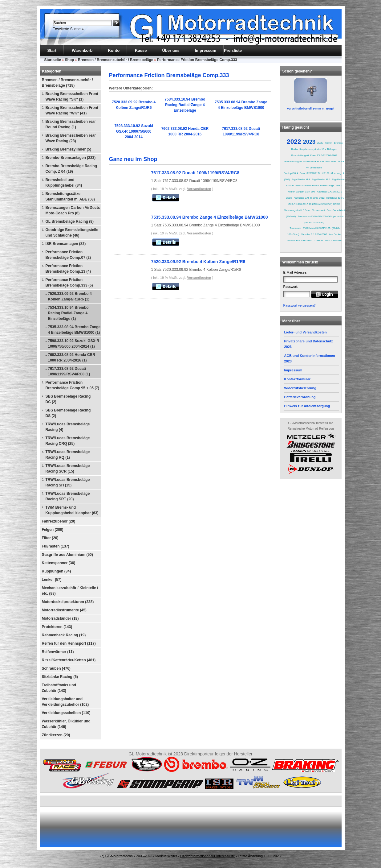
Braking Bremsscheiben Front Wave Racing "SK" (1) (72, 97)
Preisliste (233, 50)
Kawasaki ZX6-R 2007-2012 (309, 198)
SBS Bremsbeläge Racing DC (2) (68, 399)
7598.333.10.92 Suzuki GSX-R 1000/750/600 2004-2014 (134, 131)
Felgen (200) (53, 530)
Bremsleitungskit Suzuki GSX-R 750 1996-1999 (310, 161)
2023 (309, 142)
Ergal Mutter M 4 (301, 179)
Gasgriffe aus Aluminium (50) (67, 555)
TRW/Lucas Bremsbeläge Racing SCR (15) (68, 469)
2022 (294, 141)
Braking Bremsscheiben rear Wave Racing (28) (71, 138)
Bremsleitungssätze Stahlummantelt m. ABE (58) (70, 196)
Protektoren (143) (57, 627)
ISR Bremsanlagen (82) (66, 244)
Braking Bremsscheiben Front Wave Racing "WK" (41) (72, 110)
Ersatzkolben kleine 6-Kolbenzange (315, 186)
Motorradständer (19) (60, 618)
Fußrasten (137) (56, 546)
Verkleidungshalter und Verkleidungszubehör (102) (65, 702)
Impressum (206, 50)
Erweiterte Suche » (68, 29)
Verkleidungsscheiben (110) (66, 713)
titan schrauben (334, 240)
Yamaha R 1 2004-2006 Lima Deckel (321, 234)
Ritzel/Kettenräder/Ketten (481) (69, 660)
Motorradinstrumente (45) (64, 610)
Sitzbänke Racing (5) (60, 677)
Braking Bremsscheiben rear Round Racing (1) (71, 124)
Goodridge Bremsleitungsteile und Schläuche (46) (72, 233)
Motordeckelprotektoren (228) (68, 602)
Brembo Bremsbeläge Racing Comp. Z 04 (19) (71, 169)
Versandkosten (199, 189)
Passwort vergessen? (300, 305)
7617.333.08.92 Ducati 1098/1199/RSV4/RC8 (195, 173)
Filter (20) (50, 538)
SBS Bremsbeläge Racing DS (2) (68, 413)
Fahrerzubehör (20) (59, 521)
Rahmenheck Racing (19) (64, 635)
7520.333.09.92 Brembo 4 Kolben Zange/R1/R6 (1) (70, 296)
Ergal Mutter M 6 (321, 179)
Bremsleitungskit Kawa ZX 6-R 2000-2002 (314, 155)
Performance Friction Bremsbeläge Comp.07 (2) (68, 255)
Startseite (53, 60)
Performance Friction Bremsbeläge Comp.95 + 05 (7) (72, 385)
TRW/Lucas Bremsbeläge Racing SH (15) (68, 482)
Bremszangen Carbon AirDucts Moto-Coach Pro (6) (73, 210)
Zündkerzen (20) (56, 735)
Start (52, 50)
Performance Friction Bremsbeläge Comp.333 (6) (69, 283)
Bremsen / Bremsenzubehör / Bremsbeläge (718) (67, 83)
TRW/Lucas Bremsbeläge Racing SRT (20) (68, 496)
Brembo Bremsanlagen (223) (71, 158)
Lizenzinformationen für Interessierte (208, 856)
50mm (329, 143)
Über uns (171, 50)
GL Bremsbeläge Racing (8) (70, 221)
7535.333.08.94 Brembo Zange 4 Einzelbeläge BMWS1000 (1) (74, 330)
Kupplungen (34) (57, 571)
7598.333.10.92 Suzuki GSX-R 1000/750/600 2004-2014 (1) (74, 344)
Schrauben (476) (56, 668)
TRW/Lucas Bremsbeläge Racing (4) (68, 427)
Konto (114, 50)
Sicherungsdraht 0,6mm (297, 210)
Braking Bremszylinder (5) (69, 149)
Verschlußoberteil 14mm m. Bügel (310, 108)
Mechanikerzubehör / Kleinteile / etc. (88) (70, 591)
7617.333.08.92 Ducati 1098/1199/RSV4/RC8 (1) (69, 371)
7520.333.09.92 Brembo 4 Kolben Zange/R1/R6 (198, 262)
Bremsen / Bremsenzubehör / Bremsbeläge (116, 60)
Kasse (141, 50)
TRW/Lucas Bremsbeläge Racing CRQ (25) (68, 441)
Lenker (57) (52, 580)
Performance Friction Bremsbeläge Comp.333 (197, 60)
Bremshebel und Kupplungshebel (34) (64, 183)
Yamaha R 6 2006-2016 (299, 240)
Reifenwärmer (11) (58, 652)
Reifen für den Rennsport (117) (69, 643)
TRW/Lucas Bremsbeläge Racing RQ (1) (68, 455)
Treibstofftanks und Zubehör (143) (59, 688)
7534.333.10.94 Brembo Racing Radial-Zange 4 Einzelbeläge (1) (68, 313)
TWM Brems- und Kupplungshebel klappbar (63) (72, 510)
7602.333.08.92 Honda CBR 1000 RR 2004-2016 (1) (72, 358)
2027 (320, 143)
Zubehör (319, 240)
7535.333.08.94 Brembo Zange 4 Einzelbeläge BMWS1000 (210, 217)
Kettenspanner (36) (59, 563)
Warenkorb (82, 50)
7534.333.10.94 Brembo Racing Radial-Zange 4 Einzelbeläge (185, 105)
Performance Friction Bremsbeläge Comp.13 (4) (68, 269)
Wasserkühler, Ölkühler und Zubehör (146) (66, 724)
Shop (69, 60)
